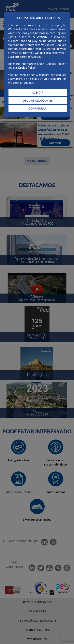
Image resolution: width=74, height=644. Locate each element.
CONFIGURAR (37, 109)
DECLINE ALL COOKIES (37, 101)
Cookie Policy (27, 68)
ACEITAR (37, 93)
